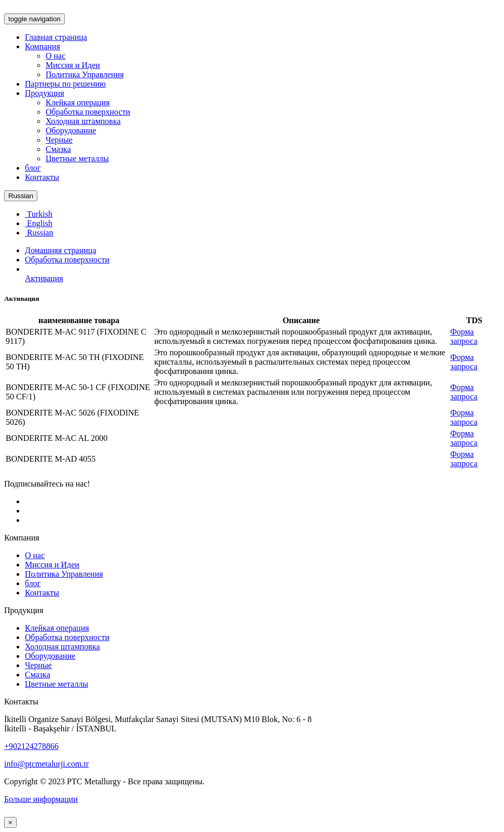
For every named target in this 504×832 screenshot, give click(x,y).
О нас (55, 56)
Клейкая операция (78, 102)
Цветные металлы (77, 158)
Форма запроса (464, 336)
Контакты (42, 177)
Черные (59, 140)
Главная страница (56, 37)
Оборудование (71, 130)
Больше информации (41, 799)
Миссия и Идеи (73, 65)
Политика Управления (85, 74)
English (39, 223)
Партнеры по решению (65, 84)
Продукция (45, 93)
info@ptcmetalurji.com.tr (46, 764)
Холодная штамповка (83, 121)
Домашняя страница (61, 250)
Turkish (39, 214)
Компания (43, 46)
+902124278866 (31, 746)
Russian (21, 196)
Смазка (58, 149)
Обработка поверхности (88, 112)
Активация (44, 278)
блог (33, 168)
